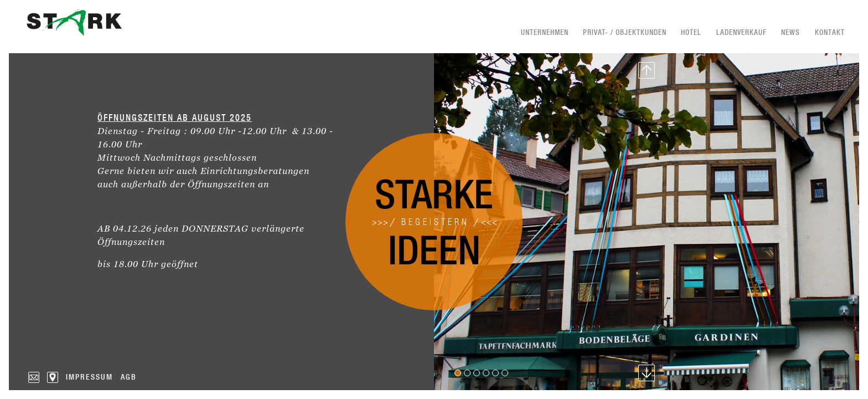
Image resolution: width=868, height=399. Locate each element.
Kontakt (830, 32)
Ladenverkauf (742, 32)
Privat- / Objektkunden (625, 32)
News (790, 32)
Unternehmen (545, 32)
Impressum (89, 377)
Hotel (691, 32)
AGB (129, 377)
